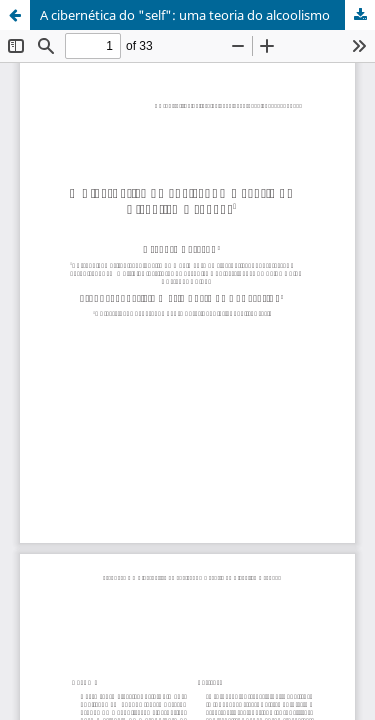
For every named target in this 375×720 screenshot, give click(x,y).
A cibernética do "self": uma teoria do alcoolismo (185, 15)
